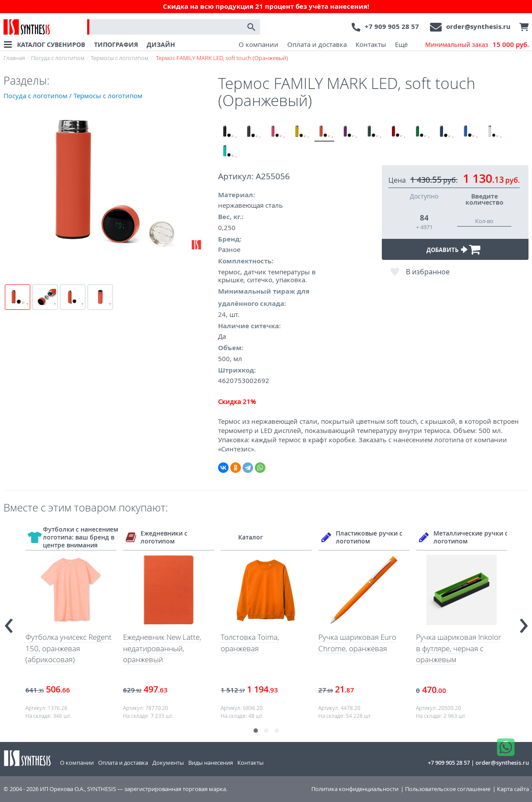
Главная (14, 58)
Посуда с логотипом (58, 58)
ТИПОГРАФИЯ (116, 44)
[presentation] (9, 622)
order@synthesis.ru (478, 27)
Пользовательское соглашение (448, 789)
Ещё (401, 44)
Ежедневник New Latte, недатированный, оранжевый (162, 648)
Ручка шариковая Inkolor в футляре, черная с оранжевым (459, 648)
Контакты (371, 44)
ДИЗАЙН (161, 44)
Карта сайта (513, 789)
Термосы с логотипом (120, 58)
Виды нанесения (211, 763)
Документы (168, 763)
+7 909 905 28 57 (392, 27)
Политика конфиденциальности (355, 789)
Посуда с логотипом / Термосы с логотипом (73, 96)
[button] (256, 731)
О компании (259, 44)
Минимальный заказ (477, 45)
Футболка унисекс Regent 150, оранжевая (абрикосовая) (69, 648)
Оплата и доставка (317, 44)
